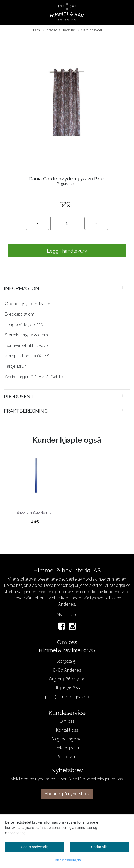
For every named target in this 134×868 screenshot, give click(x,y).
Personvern (67, 757)
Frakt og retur (67, 748)
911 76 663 (70, 688)
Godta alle (99, 847)
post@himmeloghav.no (67, 697)
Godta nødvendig (35, 847)
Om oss (67, 721)
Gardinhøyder (90, 30)
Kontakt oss (67, 730)
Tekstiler (67, 30)
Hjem (36, 30)
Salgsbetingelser (67, 739)
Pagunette (65, 184)
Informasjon (22, 288)
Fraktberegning (26, 411)
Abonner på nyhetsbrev (67, 794)
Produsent (19, 397)
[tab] (67, 288)
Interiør (50, 30)
